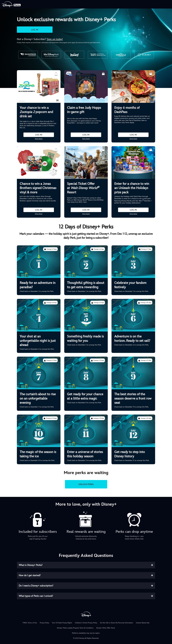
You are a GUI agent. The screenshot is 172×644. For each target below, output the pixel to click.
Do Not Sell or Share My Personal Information (117, 623)
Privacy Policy (44, 623)
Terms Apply (39, 139)
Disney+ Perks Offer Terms (106, 628)
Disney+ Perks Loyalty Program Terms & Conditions (75, 628)
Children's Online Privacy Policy (86, 623)
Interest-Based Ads (143, 623)
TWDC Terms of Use (30, 623)
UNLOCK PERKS (86, 484)
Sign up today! (55, 39)
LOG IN (35, 30)
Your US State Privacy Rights (62, 623)
